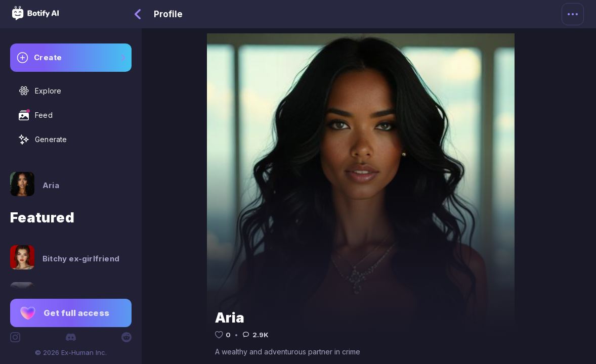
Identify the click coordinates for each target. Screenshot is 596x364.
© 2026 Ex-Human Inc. (71, 352)
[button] (71, 313)
